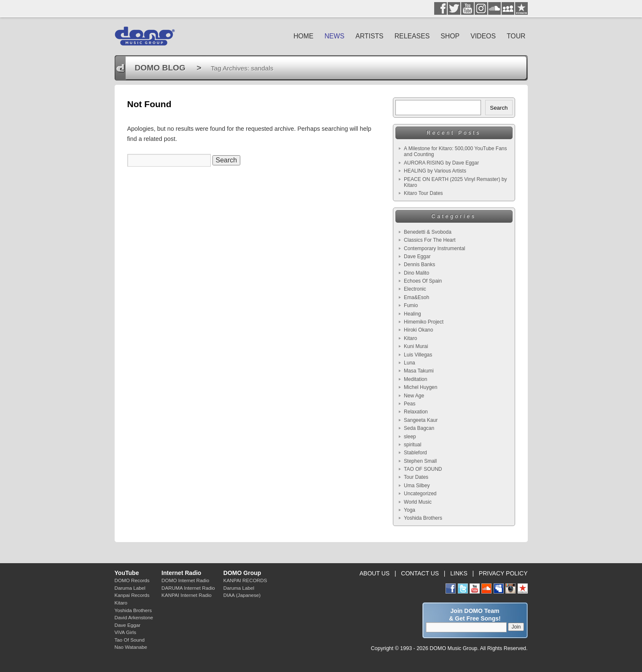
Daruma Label (130, 588)
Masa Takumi (419, 371)
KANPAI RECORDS (245, 580)
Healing (412, 314)
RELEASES (412, 36)
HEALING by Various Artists (435, 171)
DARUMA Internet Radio (188, 588)
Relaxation (416, 412)
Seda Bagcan (419, 428)
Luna (410, 363)
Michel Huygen (420, 387)
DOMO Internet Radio (185, 580)
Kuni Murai (416, 346)
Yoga (410, 510)
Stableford (415, 453)
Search (499, 108)
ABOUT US (375, 573)
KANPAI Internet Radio (187, 595)
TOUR (516, 36)
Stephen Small (420, 461)
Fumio (411, 305)
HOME (304, 36)
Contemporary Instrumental (434, 248)
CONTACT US (420, 573)
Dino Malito (416, 273)
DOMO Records (132, 580)
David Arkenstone (134, 617)
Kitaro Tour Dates (423, 193)
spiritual (412, 445)
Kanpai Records (132, 595)
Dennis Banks (419, 264)
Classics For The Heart (430, 240)
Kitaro (410, 338)
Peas (410, 404)
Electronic (415, 289)
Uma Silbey (417, 486)
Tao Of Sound (130, 640)
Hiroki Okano (418, 330)
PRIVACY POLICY (503, 573)
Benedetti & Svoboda (428, 232)
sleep (410, 437)
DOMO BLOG (160, 68)
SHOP (450, 36)
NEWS (335, 36)
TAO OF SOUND (423, 469)
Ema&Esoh (416, 297)
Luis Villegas (418, 355)
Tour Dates (416, 477)
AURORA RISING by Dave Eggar (441, 163)
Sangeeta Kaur (421, 420)
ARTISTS (369, 36)
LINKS (459, 573)
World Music (418, 502)
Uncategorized (420, 494)
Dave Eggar (417, 256)
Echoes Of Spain (423, 281)
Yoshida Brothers (423, 518)
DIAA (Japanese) (242, 595)
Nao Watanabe (131, 647)
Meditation (415, 379)
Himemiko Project (424, 322)
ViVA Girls (126, 632)
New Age (414, 396)
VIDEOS (483, 36)
